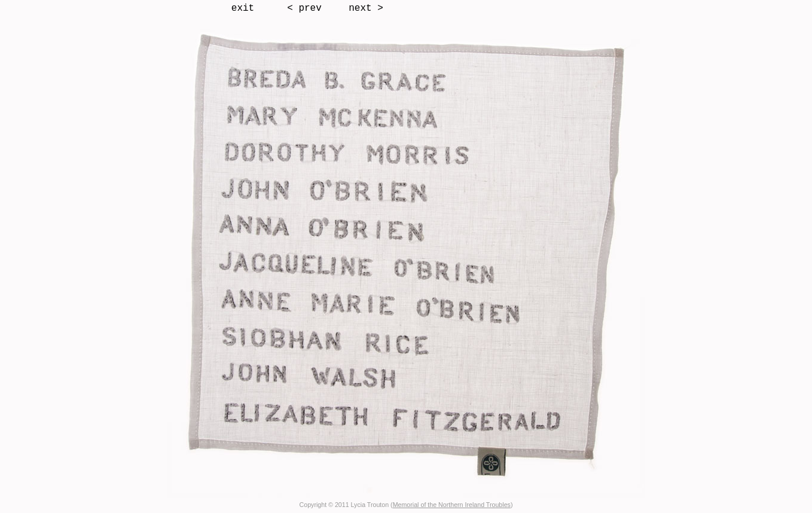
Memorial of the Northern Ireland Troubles (452, 505)
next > (366, 8)
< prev (304, 8)
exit (243, 8)
